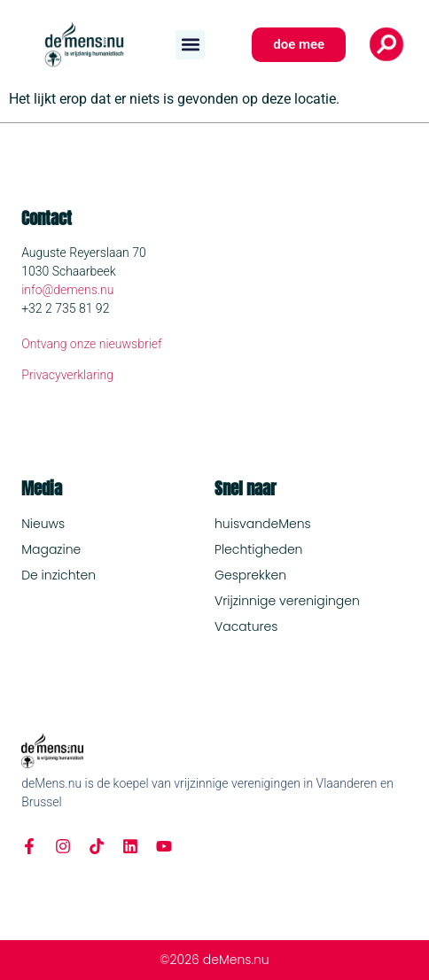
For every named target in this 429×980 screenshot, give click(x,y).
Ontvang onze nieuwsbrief (92, 344)
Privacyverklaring (67, 375)
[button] (190, 45)
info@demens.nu (67, 290)
